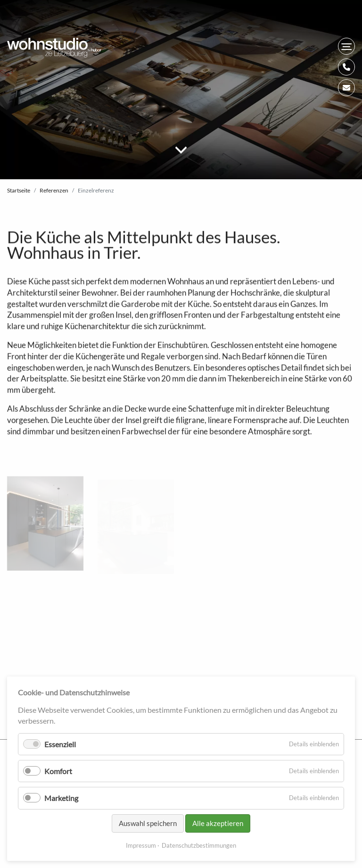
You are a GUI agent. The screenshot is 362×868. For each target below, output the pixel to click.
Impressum (141, 845)
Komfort (58, 771)
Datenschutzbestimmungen (199, 845)
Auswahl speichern (148, 823)
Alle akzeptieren (218, 823)
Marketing (61, 798)
